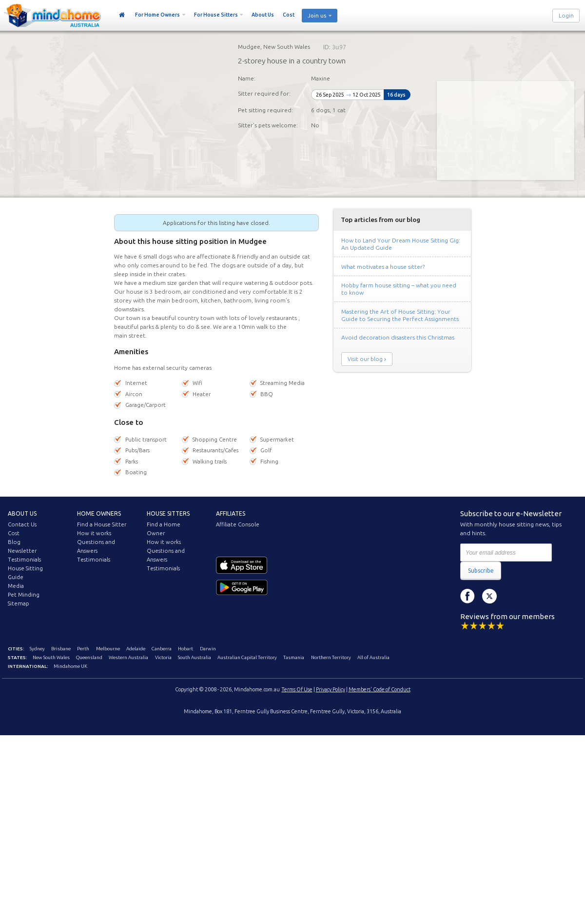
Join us (317, 16)
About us (22, 513)
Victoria (163, 657)
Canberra (162, 649)
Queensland (89, 657)
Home (122, 15)
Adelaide (136, 649)
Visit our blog (365, 359)
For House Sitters (216, 15)
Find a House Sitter (102, 524)
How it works (94, 533)
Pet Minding (24, 595)
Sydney (37, 649)
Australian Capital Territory (247, 657)
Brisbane (61, 649)
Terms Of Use (297, 689)
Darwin (208, 649)
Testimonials (24, 560)
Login (566, 16)
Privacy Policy (331, 689)
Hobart (185, 649)
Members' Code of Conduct (380, 689)
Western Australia (128, 657)
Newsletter (22, 551)
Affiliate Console (238, 524)
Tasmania (294, 657)
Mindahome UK (70, 666)
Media (16, 586)
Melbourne (108, 649)
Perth (83, 649)
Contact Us (22, 524)
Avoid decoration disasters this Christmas (398, 337)
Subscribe (481, 571)
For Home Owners (157, 15)
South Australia (195, 657)
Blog (14, 542)
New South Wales (51, 657)
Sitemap (19, 603)
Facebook (468, 596)
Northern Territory (331, 657)
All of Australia (373, 657)
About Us (263, 15)
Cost (289, 15)
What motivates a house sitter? (383, 267)
